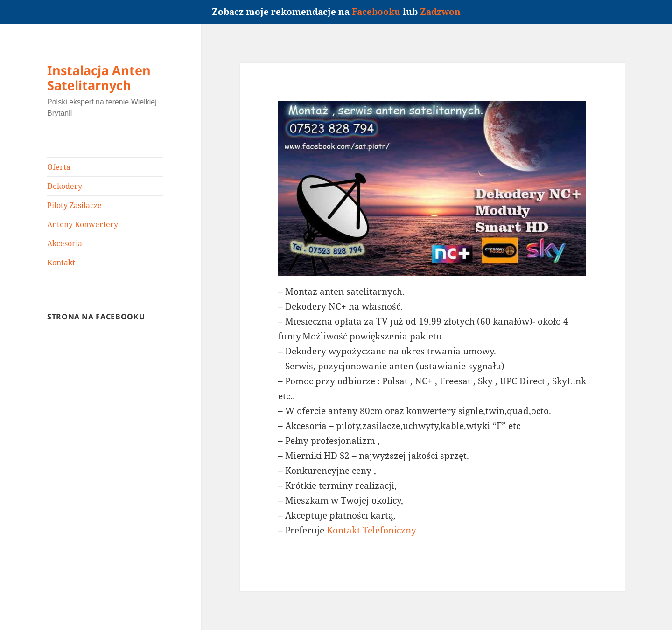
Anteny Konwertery (83, 224)
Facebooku (376, 12)
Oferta (59, 167)
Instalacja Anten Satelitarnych (99, 78)
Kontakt (61, 263)
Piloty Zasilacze (74, 205)
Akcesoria (65, 243)
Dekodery (65, 186)
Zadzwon (440, 12)
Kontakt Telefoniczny (371, 530)
